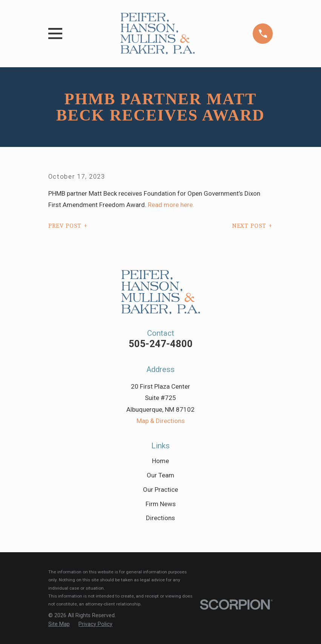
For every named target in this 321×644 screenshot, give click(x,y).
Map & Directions (161, 421)
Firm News (161, 504)
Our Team (160, 475)
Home (160, 461)
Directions (160, 518)
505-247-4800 (161, 344)
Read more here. (170, 205)
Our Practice (160, 490)
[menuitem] (59, 624)
